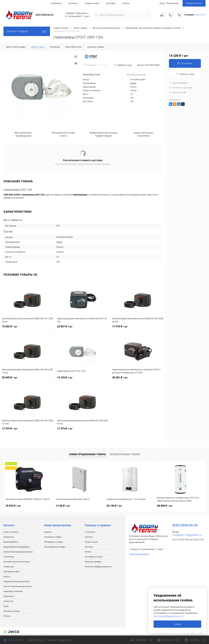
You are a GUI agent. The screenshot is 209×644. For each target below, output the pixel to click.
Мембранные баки (12, 572)
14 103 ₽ (83, 379)
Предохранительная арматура (16, 581)
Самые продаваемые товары (87, 454)
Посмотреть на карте (139, 554)
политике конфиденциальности (169, 616)
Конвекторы (9, 567)
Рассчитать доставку (181, 88)
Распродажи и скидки (53, 542)
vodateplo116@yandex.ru (187, 535)
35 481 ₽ (138, 379)
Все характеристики (136, 74)
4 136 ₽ (63, 506)
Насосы (7, 576)
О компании (56, 3)
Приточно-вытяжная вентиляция (18, 586)
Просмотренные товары (125, 454)
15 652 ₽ (28, 328)
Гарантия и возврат (93, 562)
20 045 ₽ (28, 379)
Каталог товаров (27, 31)
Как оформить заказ (94, 557)
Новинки (48, 532)
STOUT (133, 83)
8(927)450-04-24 (36, 640)
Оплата (126, 3)
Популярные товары (53, 537)
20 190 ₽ (114, 506)
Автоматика (9, 537)
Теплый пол (8, 601)
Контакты (73, 3)
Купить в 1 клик (185, 74)
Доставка (111, 3)
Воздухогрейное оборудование (17, 547)
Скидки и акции (92, 3)
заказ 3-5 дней (177, 92)
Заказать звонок (194, 3)
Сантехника (8, 596)
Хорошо (177, 624)
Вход (162, 3)
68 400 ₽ (165, 506)
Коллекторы (9, 557)
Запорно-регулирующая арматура (18, 552)
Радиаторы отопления (13, 591)
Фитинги (7, 616)
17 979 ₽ (138, 328)
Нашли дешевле (178, 83)
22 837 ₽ (83, 328)
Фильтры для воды (12, 611)
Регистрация (173, 3)
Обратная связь (14, 640)
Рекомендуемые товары (55, 547)
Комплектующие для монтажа (17, 562)
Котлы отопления (11, 532)
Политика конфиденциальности (98, 567)
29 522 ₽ (13, 506)
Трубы (6, 606)
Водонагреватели (11, 542)
